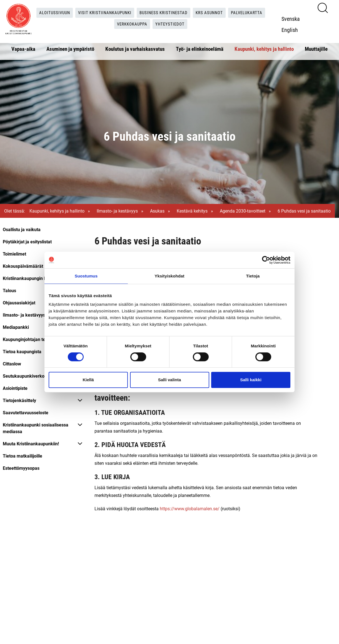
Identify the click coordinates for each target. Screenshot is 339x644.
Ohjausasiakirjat (19, 303)
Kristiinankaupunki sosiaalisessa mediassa (36, 428)
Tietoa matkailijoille (23, 456)
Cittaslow (12, 364)
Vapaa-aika (23, 49)
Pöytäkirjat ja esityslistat (27, 242)
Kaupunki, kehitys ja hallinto (264, 49)
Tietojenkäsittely (19, 400)
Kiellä (88, 380)
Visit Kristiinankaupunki (103, 13)
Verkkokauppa (132, 24)
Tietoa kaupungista (22, 351)
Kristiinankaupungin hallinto (31, 278)
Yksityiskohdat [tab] (169, 276)
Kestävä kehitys (192, 211)
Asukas (157, 211)
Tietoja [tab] (253, 276)
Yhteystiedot (172, 24)
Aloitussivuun (50, 13)
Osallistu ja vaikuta (22, 229)
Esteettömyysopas (21, 468)
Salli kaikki (251, 380)
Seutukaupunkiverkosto (27, 376)
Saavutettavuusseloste (26, 412)
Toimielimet (14, 254)
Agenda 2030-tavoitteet (243, 211)
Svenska (292, 19)
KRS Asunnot (212, 13)
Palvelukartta (252, 13)
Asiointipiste (15, 388)
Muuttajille (316, 49)
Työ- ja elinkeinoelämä (200, 49)
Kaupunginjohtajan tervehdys (32, 339)
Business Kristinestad (164, 13)
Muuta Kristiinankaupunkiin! (31, 444)
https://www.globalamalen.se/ (190, 508)
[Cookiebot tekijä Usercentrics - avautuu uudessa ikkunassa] (266, 260)
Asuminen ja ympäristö (70, 49)
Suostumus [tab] (86, 276)
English (291, 30)
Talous (9, 290)
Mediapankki (16, 327)
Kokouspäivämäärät (23, 266)
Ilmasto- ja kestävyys (117, 211)
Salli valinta (170, 380)
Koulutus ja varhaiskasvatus (135, 49)
